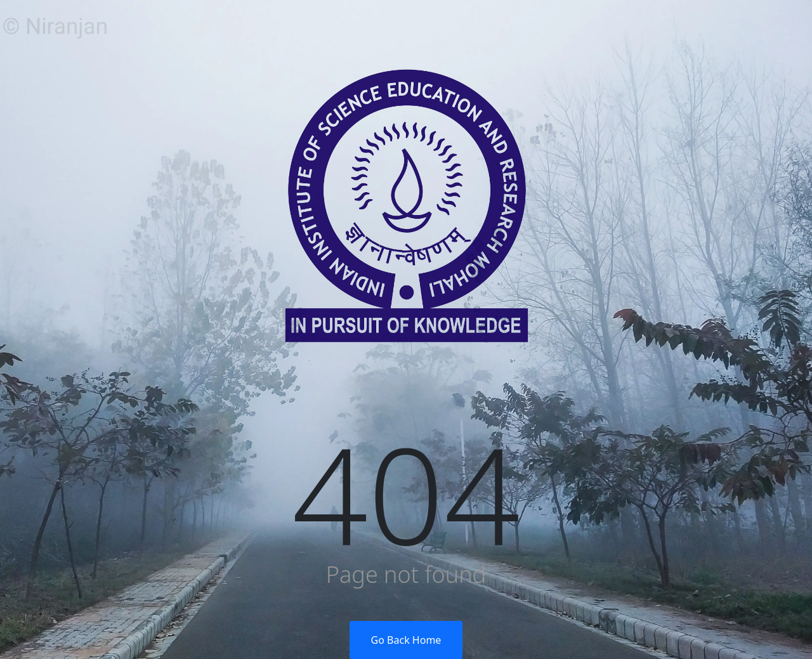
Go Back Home (406, 640)
